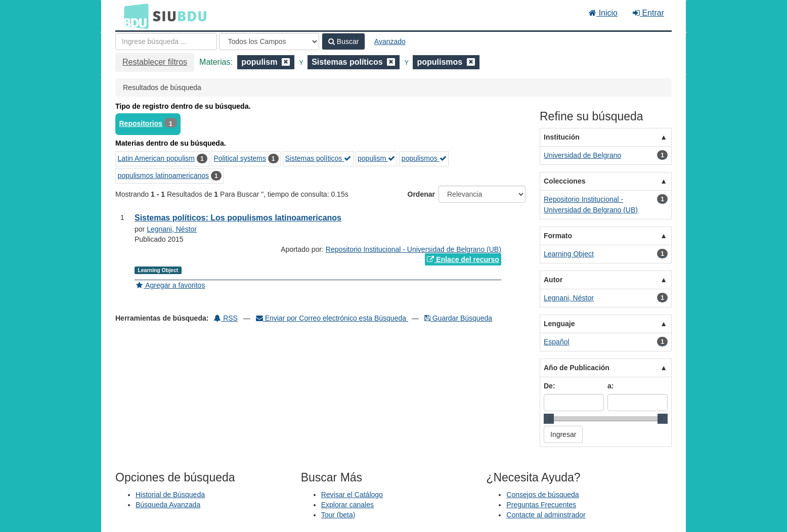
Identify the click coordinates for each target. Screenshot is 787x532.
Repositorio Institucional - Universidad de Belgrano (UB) (413, 249)
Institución (562, 137)
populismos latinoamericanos (164, 175)
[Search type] (269, 41)
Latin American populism (157, 158)
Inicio (603, 13)
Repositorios (141, 123)
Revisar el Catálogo (352, 495)
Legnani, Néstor (172, 229)
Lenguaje (559, 324)
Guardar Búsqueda (458, 318)
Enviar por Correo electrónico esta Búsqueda (332, 318)
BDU (134, 16)
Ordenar (421, 194)
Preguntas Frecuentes (541, 505)
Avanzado (390, 41)
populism (376, 158)
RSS (226, 318)
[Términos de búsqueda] (166, 41)
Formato (558, 236)
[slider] (549, 419)
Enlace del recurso (463, 259)
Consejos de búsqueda (542, 495)
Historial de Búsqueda (170, 495)
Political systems (240, 158)
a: (610, 386)
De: (550, 386)
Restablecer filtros (155, 62)
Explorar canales (347, 505)
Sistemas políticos (318, 158)
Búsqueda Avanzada (168, 505)
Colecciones (564, 181)
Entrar (648, 13)
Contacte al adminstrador (546, 515)
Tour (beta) (338, 515)
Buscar (343, 41)
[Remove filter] (286, 62)
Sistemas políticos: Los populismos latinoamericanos (238, 218)
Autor (553, 280)
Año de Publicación (577, 368)
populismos (424, 158)
